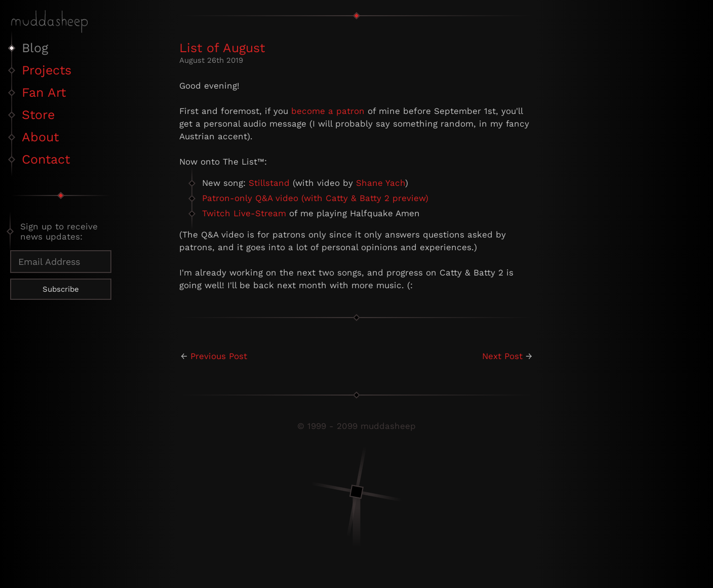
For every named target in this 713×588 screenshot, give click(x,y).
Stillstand (269, 183)
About (40, 137)
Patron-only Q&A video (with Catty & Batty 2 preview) (315, 198)
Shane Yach (381, 183)
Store (38, 115)
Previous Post (219, 356)
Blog (35, 48)
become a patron (328, 111)
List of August (222, 48)
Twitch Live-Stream (244, 213)
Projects (47, 70)
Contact (46, 159)
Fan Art (44, 92)
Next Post (502, 356)
